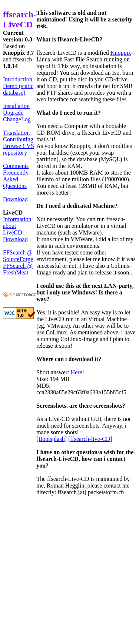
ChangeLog (17, 119)
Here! (77, 372)
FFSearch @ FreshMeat (18, 269)
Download (15, 199)
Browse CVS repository (19, 149)
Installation (16, 106)
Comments (16, 166)
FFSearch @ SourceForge (18, 256)
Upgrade (13, 113)
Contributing (18, 139)
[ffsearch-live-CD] (90, 439)
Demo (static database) (18, 89)
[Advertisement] (69, 572)
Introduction (18, 79)
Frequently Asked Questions (16, 179)
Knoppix (121, 53)
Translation (16, 133)
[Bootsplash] (52, 439)
